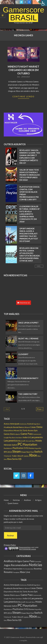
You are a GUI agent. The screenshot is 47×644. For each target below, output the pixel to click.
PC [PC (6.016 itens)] (20, 444)
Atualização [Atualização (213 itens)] (8, 427)
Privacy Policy (10, 545)
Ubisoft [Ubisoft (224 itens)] (20, 456)
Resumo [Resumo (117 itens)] (8, 572)
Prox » (40, 409)
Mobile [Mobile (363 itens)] (39, 441)
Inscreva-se (24, 303)
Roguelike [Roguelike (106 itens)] (38, 448)
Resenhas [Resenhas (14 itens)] (38, 569)
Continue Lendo (23, 96)
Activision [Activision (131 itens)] (23, 424)
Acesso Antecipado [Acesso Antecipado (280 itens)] (12, 424)
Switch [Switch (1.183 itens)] (38, 452)
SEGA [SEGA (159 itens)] (10, 452)
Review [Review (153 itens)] (32, 448)
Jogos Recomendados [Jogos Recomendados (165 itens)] (16, 565)
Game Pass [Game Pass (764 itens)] (27, 434)
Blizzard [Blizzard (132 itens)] (27, 427)
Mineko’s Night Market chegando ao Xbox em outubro (23, 70)
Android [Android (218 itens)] (30, 424)
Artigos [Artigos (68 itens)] (18, 561)
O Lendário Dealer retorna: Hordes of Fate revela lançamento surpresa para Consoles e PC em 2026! (30, 214)
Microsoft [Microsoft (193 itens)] (22, 441)
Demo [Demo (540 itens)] (39, 427)
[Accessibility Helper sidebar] (44, 3)
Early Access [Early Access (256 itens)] (28, 430)
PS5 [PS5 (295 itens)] (27, 448)
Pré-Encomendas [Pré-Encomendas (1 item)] (28, 569)
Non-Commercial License (28, 549)
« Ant (7, 409)
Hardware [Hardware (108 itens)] (19, 438)
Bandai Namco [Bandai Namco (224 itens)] (19, 427)
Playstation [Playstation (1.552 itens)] (30, 444)
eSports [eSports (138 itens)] (18, 434)
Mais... (39, 266)
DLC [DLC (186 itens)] (21, 431)
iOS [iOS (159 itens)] (29, 437)
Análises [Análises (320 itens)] (9, 561)
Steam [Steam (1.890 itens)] (17, 451)
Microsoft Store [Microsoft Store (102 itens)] (30, 441)
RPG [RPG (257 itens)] (6, 452)
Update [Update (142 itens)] (26, 456)
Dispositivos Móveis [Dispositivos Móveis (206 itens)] (12, 430)
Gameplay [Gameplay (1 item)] (38, 561)
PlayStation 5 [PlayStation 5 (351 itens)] (19, 448)
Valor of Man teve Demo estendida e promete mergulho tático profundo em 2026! (30, 175)
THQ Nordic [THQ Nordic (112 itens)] (8, 456)
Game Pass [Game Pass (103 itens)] (29, 561)
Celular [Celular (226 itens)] (33, 427)
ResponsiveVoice (25, 547)
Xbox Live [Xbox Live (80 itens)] (25, 572)
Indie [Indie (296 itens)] (25, 437)
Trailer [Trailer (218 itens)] (14, 456)
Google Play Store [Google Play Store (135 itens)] (10, 438)
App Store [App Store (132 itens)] (37, 424)
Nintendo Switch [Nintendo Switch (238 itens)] (10, 445)
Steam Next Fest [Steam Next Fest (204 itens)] (28, 452)
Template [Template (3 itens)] (16, 572)
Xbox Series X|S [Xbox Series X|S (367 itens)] (14, 459)
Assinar (11, 535)
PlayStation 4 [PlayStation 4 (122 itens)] (8, 448)
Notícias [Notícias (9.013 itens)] (35, 565)
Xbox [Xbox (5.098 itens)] (33, 455)
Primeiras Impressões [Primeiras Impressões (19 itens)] (13, 569)
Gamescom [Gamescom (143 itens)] (37, 434)
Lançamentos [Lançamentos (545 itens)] (11, 441)
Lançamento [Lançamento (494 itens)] (36, 437)
